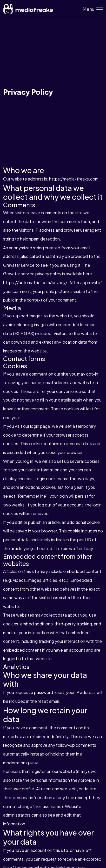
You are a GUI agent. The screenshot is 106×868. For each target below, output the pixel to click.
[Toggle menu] (91, 9)
